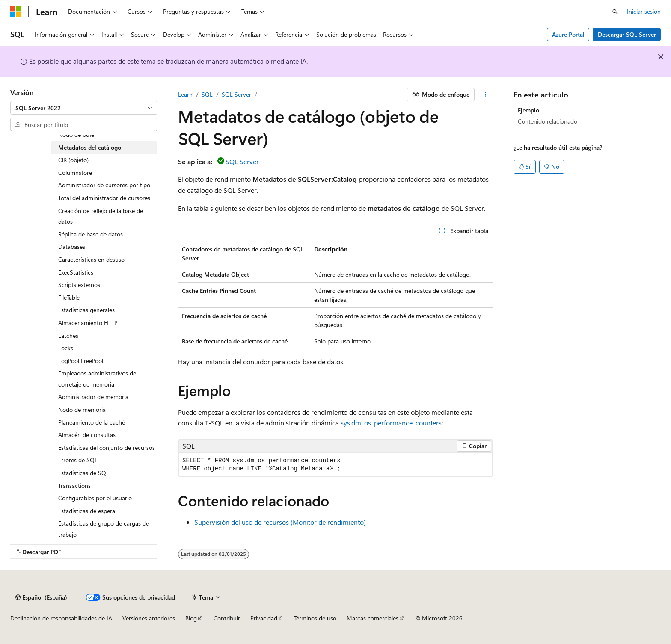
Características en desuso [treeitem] (91, 259)
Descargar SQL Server (627, 34)
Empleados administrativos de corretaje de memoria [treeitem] (97, 379)
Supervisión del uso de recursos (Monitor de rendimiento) (280, 522)
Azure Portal (568, 34)
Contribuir (227, 618)
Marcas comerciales (373, 618)
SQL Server (236, 94)
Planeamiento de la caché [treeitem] (92, 422)
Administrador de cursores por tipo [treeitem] (104, 185)
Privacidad (264, 618)
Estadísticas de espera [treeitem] (87, 511)
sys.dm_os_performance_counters (391, 423)
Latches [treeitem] (68, 335)
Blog (191, 618)
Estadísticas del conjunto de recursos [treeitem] (107, 448)
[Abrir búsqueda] (615, 12)
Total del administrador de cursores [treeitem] (104, 198)
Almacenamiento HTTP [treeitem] (88, 323)
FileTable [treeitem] (69, 297)
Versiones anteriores (149, 618)
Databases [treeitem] (72, 247)
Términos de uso (315, 618)
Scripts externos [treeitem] (79, 285)
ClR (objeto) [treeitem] (73, 160)
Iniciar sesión (644, 11)
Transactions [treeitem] (74, 486)
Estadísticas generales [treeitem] (86, 310)
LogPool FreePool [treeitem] (81, 361)
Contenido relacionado (548, 121)
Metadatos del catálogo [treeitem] (90, 147)
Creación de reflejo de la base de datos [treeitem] (101, 216)
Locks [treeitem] (66, 348)
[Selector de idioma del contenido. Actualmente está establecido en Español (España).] (41, 597)
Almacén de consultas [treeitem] (87, 435)
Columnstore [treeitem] (75, 173)
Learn (185, 94)
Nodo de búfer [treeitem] (77, 134)
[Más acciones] (485, 95)
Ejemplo (528, 110)
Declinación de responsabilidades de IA (61, 618)
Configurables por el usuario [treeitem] (95, 498)
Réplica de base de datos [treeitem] (91, 234)
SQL (207, 94)
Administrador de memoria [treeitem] (93, 397)
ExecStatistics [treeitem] (76, 272)
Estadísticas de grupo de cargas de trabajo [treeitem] (104, 529)
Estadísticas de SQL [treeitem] (84, 473)
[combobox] (84, 108)
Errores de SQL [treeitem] (78, 460)
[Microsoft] (16, 12)
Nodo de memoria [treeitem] (82, 409)
